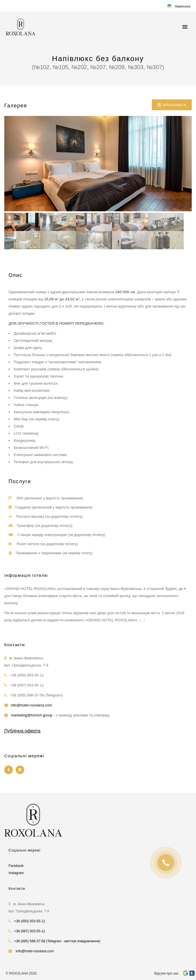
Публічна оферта (22, 731)
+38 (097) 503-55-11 (30, 931)
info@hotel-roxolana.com (31, 705)
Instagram (16, 873)
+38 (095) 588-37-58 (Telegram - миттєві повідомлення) (57, 941)
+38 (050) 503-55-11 (30, 921)
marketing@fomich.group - (33, 715)
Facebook (16, 866)
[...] (142, 620)
